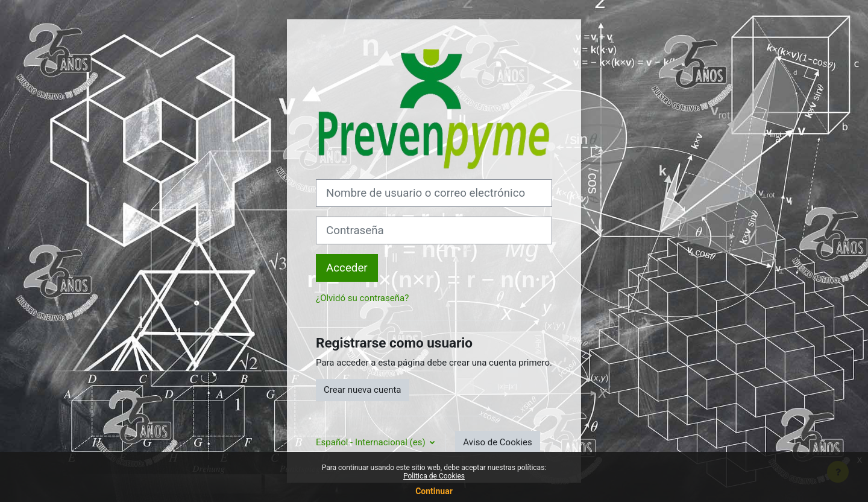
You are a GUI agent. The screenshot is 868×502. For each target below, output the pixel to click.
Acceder (347, 268)
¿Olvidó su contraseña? (362, 298)
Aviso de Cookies (497, 442)
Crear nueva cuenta (363, 390)
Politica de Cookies (434, 476)
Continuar (434, 491)
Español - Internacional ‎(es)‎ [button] (372, 442)
